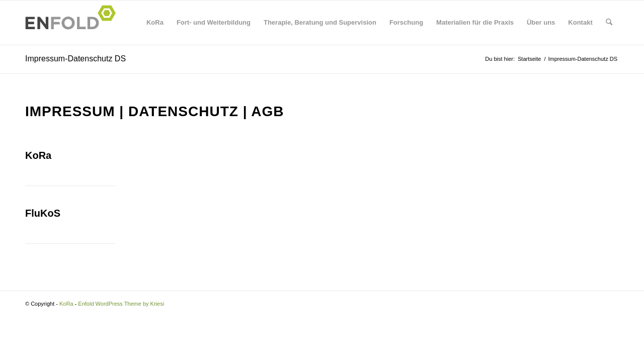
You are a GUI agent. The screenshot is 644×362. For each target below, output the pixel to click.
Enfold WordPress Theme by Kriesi (121, 304)
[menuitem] (155, 23)
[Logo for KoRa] (73, 23)
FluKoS (43, 213)
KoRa (38, 155)
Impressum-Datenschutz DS (75, 59)
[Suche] (609, 23)
